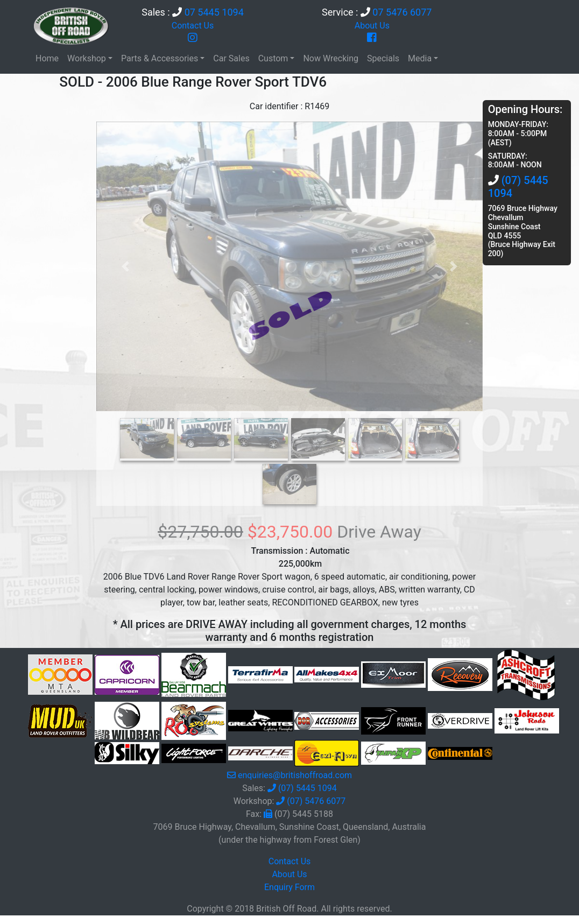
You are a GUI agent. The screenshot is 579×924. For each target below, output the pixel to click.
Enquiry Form (289, 887)
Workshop (87, 58)
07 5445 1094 (214, 12)
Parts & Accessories (160, 58)
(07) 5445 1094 (308, 788)
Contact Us (193, 26)
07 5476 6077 (402, 12)
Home (47, 58)
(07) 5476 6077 (316, 801)
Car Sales (231, 58)
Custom (273, 58)
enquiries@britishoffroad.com (295, 775)
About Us (372, 26)
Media (420, 58)
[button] (125, 266)
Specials (383, 58)
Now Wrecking (331, 58)
